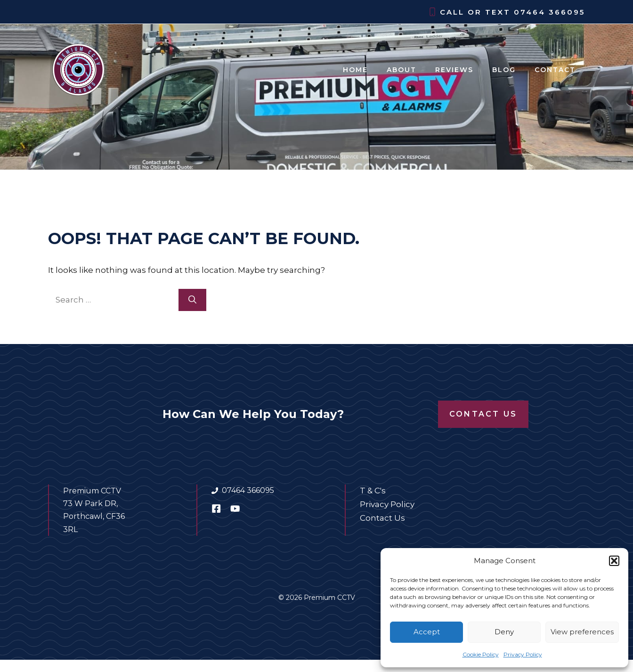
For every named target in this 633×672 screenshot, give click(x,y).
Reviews (454, 70)
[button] (614, 561)
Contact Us (483, 414)
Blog (504, 70)
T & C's (373, 491)
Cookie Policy (481, 654)
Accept (427, 632)
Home (355, 70)
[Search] (192, 300)
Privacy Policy (523, 654)
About (402, 70)
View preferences (582, 632)
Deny (504, 632)
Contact (555, 70)
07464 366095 (549, 12)
